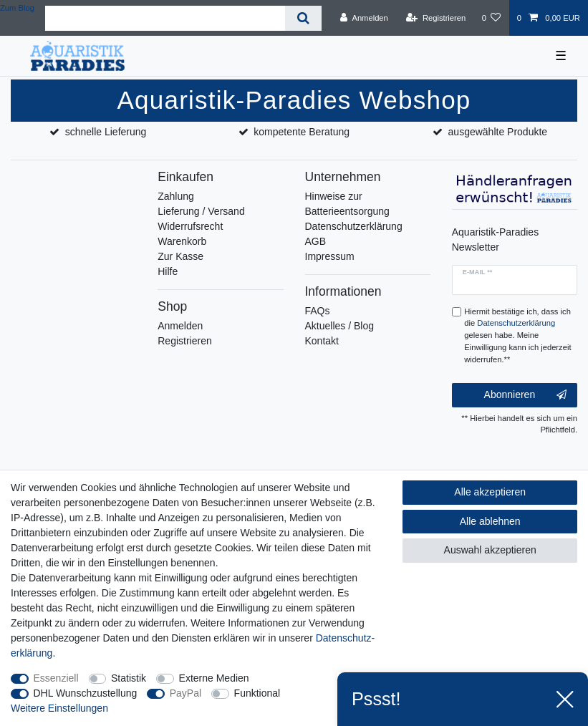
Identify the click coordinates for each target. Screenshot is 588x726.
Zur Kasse (180, 256)
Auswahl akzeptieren (490, 550)
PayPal (185, 693)
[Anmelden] (364, 18)
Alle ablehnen (490, 521)
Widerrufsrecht (190, 226)
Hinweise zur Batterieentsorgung (347, 204)
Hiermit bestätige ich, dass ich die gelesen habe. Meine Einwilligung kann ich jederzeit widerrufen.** (517, 335)
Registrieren (184, 341)
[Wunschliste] (491, 18)
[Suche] (303, 18)
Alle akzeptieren (490, 492)
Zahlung (176, 196)
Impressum (330, 256)
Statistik (129, 678)
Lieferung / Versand (201, 211)
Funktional (257, 693)
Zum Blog (17, 8)
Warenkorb (182, 241)
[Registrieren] (436, 18)
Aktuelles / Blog (340, 326)
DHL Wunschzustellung (86, 693)
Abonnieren (525, 395)
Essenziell (56, 678)
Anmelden (180, 326)
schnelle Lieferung (106, 132)
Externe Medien (214, 678)
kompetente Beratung (302, 132)
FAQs (318, 311)
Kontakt (322, 341)
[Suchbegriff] (165, 18)
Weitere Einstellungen (59, 708)
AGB (316, 241)
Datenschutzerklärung (354, 226)
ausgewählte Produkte (498, 132)
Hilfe (168, 271)
